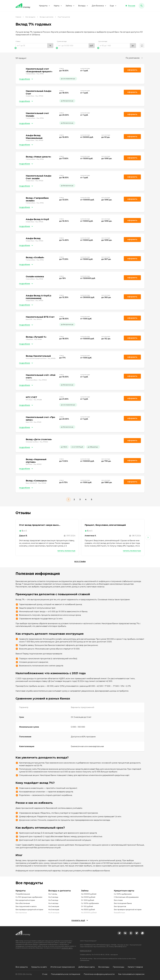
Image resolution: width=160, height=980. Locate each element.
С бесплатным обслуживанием (126, 897)
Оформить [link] (132, 70)
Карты (58, 6)
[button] (130, 6)
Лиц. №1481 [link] (38, 339)
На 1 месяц (53, 894)
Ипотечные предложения (63, 967)
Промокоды (119, 967)
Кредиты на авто (39, 967)
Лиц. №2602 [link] (44, 442)
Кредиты (45, 6)
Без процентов (120, 906)
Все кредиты (22, 967)
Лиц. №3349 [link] (43, 380)
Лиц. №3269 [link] (42, 483)
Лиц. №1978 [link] (51, 358)
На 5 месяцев (54, 906)
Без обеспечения (23, 903)
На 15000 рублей (88, 910)
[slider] (34, 48)
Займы (70, 6)
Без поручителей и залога (26, 906)
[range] (34, 46)
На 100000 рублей (89, 894)
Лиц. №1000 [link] (38, 319)
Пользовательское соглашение (66, 974)
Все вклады (104, 967)
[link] (119, 933)
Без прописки (21, 913)
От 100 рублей (87, 906)
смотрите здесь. (67, 948)
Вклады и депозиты (47, 17)
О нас (45, 974)
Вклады (83, 6)
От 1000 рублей (88, 900)
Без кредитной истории (25, 900)
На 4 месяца (53, 903)
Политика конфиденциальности (99, 974)
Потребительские (23, 894)
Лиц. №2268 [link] (38, 400)
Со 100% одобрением (90, 903)
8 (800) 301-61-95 (86, 951)
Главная (18, 17)
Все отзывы (80, 561)
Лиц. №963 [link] (39, 279)
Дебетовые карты (87, 967)
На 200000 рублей (89, 913)
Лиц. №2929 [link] (37, 464)
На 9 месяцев (54, 913)
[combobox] (134, 58)
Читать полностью (66, 551)
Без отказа (118, 900)
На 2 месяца (53, 897)
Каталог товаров (135, 967)
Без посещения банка (123, 903)
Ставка (18, 41)
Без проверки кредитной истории (29, 910)
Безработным (119, 913)
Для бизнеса (99, 6)
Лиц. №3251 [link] (37, 422)
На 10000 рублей (88, 897)
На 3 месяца (53, 900)
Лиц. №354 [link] (40, 74)
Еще (113, 6)
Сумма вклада (62, 41)
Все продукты (30, 17)
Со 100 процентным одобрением (29, 897)
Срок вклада (103, 41)
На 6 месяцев (54, 910)
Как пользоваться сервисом (131, 974)
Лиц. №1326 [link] (39, 96)
